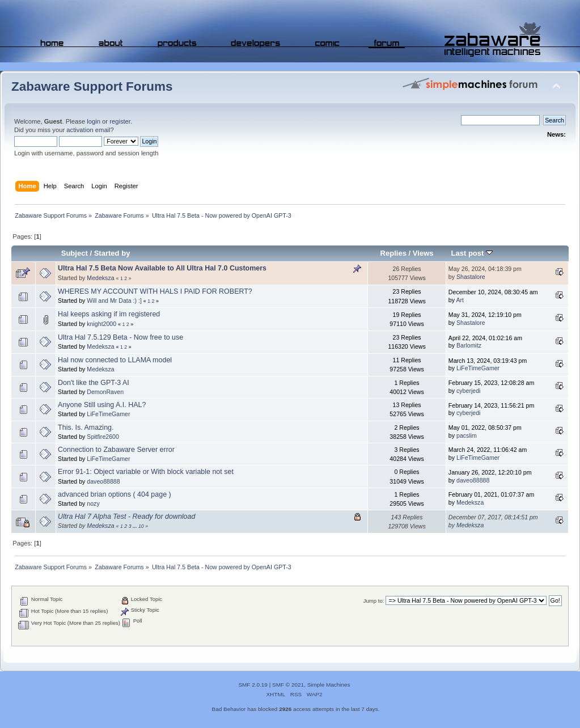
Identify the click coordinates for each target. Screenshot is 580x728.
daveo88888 (103, 481)
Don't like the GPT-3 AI (94, 383)
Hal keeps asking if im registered (109, 314)
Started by (112, 253)
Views (423, 253)
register (120, 121)
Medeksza (100, 278)
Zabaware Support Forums (92, 86)
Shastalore (471, 277)
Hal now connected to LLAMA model (115, 360)
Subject (75, 253)
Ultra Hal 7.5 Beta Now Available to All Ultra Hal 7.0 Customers (162, 268)
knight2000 (101, 324)
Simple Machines (329, 685)
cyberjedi (468, 391)
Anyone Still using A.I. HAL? (102, 405)
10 (141, 526)
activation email (88, 130)
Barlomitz (469, 345)
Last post (472, 253)
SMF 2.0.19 (253, 685)
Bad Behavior (229, 709)
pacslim (467, 435)
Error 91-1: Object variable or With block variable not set (146, 472)
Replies (393, 253)
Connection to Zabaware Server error (116, 450)
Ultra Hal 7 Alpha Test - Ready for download (126, 517)
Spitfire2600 (103, 437)
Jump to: (374, 601)
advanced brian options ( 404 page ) (115, 494)
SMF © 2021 (288, 685)
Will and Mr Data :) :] (114, 300)
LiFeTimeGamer (478, 368)
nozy (93, 503)
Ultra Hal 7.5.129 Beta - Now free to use (120, 337)
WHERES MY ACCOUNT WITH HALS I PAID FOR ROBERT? (155, 291)
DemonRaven (105, 392)
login (94, 121)
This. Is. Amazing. (86, 428)
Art (460, 300)
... (136, 526)
